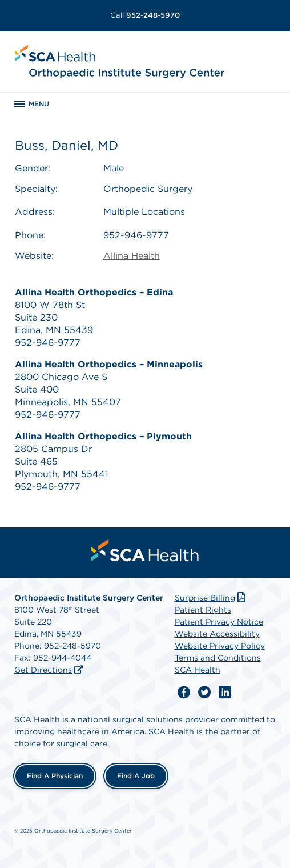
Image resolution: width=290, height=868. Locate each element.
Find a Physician (55, 776)
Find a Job (136, 776)
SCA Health (198, 670)
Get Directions (43, 670)
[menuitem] (145, 550)
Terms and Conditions (218, 658)
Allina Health (132, 256)
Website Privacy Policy (220, 646)
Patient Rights (203, 610)
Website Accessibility (217, 634)
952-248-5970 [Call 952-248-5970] (145, 15)
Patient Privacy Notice (219, 622)
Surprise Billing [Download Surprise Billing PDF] (212, 598)
